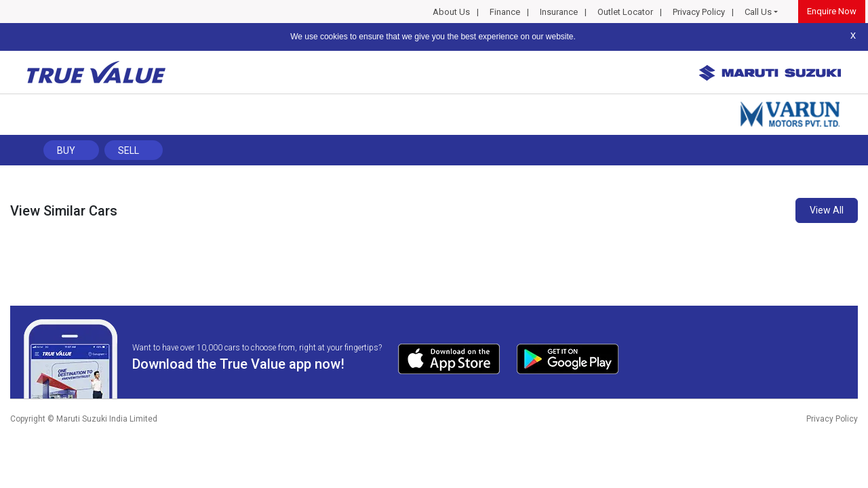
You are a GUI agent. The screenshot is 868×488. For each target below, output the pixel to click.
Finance (505, 12)
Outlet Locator (625, 12)
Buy (66, 150)
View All (827, 210)
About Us (451, 12)
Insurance (559, 12)
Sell (129, 150)
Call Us (758, 12)
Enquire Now (832, 11)
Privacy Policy (699, 12)
